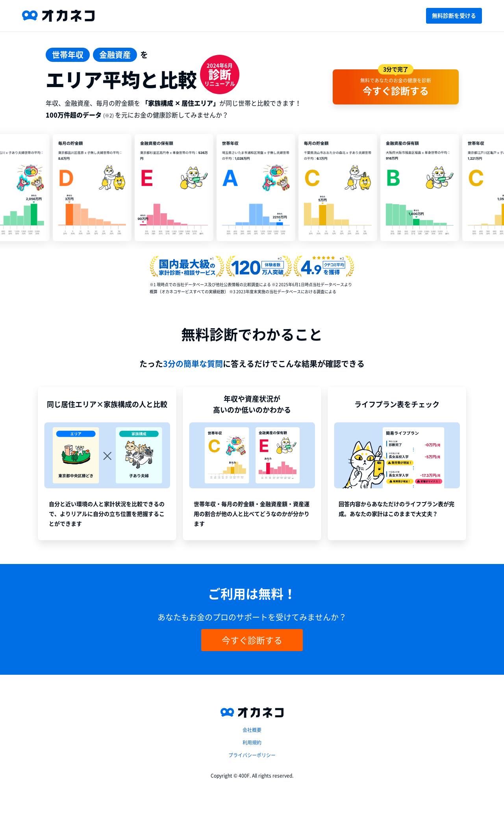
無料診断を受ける (454, 16)
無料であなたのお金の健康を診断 (396, 83)
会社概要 (252, 730)
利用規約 (252, 743)
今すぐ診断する (252, 640)
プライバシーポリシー (252, 755)
